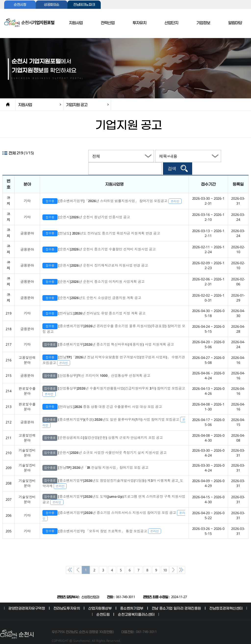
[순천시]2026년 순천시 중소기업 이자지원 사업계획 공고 (94, 273)
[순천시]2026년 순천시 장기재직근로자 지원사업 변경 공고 (95, 257)
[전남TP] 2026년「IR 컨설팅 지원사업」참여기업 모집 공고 (95, 459)
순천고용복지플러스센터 (136, 606)
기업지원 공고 (77, 105)
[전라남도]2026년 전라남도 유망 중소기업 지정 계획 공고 (94, 304)
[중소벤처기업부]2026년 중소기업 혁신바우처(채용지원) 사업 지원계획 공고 (108, 335)
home (8, 105)
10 (165, 561)
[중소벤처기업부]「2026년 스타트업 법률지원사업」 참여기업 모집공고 (112, 192)
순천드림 (103, 606)
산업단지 (171, 23)
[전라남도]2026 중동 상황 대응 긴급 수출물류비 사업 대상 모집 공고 (102, 398)
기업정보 (203, 23)
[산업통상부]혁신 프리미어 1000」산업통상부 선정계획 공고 (96, 367)
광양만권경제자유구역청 (27, 599)
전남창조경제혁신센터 (226, 599)
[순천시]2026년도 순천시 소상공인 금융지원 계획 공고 (92, 289)
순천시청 (20, 5)
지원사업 (76, 23)
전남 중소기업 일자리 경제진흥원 (176, 599)
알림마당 (235, 23)
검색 (228, 156)
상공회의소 (52, 5)
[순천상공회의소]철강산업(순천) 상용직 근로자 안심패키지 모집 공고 (103, 429)
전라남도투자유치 (67, 599)
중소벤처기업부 (132, 599)
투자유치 (139, 23)
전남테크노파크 (84, 5)
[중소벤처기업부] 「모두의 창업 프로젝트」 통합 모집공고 (102, 522)
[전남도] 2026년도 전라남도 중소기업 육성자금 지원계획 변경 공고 (101, 224)
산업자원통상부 (100, 599)
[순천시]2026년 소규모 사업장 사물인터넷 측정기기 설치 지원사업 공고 (105, 444)
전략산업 (108, 23)
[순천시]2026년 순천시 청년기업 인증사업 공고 (86, 208)
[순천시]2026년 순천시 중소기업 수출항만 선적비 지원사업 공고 (99, 241)
